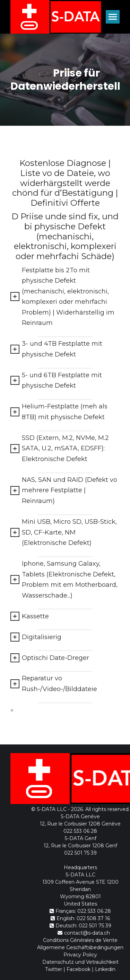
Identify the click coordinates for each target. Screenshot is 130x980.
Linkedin (105, 969)
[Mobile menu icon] (113, 17)
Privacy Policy (80, 955)
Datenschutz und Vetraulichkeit (80, 962)
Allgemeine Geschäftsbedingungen (80, 947)
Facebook (79, 969)
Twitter (54, 969)
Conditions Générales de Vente (80, 940)
